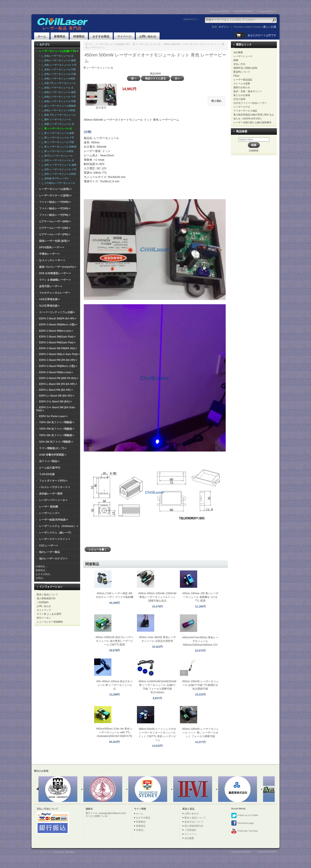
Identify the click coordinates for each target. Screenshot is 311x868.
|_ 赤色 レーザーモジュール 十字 (58, 65)
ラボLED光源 (47, 474)
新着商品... (41, 570)
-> (59, 51)
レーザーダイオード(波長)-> (55, 195)
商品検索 (242, 131)
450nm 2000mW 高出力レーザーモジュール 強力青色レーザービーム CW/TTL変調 (114, 641)
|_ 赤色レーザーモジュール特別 (58, 78)
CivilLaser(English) (244, 11)
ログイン (224, 27)
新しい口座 (270, 27)
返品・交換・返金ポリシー (248, 91)
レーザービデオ (242, 107)
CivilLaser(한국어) (267, 11)
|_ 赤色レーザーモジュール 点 (57, 56)
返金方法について (194, 822)
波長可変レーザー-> (51, 286)
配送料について (242, 72)
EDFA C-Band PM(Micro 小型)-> (58, 366)
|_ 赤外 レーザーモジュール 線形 (58, 165)
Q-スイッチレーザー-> (52, 260)
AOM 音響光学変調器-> (53, 455)
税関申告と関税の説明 (245, 68)
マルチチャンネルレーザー (55, 293)
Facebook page (242, 823)
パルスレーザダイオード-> (55, 487)
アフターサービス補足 (245, 111)
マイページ (124, 36)
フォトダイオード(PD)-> (53, 481)
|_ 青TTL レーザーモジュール (57, 156)
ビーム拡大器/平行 (50, 468)
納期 (236, 60)
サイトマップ (44, 610)
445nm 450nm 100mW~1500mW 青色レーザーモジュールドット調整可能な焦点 (157, 597)
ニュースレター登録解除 (50, 622)
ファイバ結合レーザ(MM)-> (55, 202)
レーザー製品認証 (243, 80)
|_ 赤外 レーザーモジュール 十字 (58, 169)
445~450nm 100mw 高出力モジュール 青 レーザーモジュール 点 (114, 685)
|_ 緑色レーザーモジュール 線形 (58, 92)
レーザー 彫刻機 (48, 507)
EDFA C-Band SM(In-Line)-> (56, 331)
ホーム (42, 36)
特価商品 (79, 36)
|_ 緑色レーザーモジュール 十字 (58, 97)
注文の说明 (239, 99)
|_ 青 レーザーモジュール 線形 (57, 133)
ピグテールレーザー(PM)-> (55, 234)
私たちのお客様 (242, 95)
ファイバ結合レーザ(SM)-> (55, 208)
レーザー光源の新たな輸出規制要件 (252, 122)
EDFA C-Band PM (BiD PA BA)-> (59, 378)
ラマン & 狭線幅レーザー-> (55, 280)
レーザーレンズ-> (49, 513)
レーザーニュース (243, 56)
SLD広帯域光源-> (49, 306)
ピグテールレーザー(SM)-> (55, 228)
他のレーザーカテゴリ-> (53, 559)
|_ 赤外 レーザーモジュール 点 (57, 160)
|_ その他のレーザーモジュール (58, 183)
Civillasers (59, 852)
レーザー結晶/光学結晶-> (54, 520)
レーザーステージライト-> (55, 539)
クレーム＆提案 (242, 83)
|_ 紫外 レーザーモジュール (56, 119)
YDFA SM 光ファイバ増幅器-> (57, 422)
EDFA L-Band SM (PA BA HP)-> (58, 384)
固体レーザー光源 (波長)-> (54, 241)
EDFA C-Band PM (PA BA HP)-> (58, 360)
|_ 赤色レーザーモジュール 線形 (58, 60)
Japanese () (189, 19)
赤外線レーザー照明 (51, 494)
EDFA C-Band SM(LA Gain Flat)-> (59, 354)
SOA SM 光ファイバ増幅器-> (56, 442)
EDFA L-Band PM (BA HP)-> (56, 390)
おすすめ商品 (101, 36)
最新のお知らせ (242, 87)
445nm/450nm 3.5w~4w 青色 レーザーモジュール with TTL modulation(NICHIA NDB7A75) (114, 732)
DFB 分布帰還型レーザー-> (55, 273)
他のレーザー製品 (49, 552)
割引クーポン (44, 618)
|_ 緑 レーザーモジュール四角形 (58, 106)
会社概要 (238, 52)
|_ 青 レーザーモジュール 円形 (57, 142)
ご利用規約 (43, 602)
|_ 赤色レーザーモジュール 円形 (58, 69)
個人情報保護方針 (46, 598)
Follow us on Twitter (245, 815)
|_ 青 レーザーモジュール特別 (57, 151)
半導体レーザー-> (49, 254)
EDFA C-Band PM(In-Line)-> (56, 372)
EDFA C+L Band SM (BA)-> (56, 402)
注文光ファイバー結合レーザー (250, 103)
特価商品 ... (42, 566)
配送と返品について (47, 594)
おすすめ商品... (44, 574)
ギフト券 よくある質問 (49, 614)
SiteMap (70, 852)
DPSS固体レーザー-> (52, 247)
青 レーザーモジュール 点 (147, 44)
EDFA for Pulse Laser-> (53, 416)
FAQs (236, 76)
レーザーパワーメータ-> (53, 500)
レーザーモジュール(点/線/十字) (113, 44)
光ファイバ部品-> (49, 461)
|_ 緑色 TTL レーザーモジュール (58, 115)
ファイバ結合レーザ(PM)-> (55, 215)
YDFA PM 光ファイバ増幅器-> (57, 429)
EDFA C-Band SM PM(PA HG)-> (58, 348)
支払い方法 (239, 64)
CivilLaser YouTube (244, 831)
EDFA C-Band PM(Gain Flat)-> (57, 343)
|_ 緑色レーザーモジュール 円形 (58, 101)
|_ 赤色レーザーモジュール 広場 (58, 74)
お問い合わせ (148, 36)
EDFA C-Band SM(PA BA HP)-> (58, 319)
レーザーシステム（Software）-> (59, 526)
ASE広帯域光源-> (49, 299)
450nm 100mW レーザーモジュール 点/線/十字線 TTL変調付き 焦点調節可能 (200, 685)
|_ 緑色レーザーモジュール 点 (57, 88)
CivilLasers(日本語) (220, 11)
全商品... (40, 578)
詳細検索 (254, 151)
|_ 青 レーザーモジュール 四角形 (58, 147)
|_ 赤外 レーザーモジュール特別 (58, 174)
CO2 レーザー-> (48, 546)
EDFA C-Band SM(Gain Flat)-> (57, 337)
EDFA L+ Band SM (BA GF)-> (57, 396)
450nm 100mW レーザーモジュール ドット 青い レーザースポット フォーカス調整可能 (200, 733)
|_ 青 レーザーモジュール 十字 (57, 138)
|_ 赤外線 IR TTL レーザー (55, 178)
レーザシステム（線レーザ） (56, 533)
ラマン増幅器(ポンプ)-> (53, 448)
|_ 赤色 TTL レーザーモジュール (58, 83)
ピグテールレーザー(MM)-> (55, 221)
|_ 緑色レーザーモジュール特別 (58, 110)
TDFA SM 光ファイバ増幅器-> (57, 435)
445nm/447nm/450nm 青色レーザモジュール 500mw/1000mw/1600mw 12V (200, 641)
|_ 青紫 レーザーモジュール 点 (57, 124)
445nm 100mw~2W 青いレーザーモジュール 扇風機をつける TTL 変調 (200, 597)
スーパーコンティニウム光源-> (57, 312)
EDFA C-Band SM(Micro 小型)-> (58, 325)
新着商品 (60, 36)
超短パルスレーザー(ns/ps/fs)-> (58, 267)
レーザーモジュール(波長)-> (55, 189)
